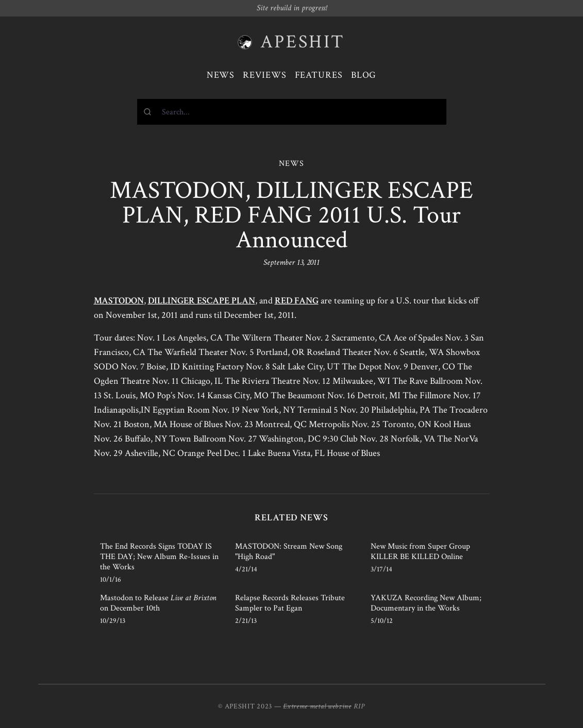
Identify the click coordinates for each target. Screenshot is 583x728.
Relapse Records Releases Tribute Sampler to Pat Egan (290, 603)
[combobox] (292, 112)
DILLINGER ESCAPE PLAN (202, 301)
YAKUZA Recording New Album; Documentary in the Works (426, 603)
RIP (359, 706)
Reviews (264, 75)
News (221, 75)
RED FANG (297, 301)
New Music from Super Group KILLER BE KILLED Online (420, 552)
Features (319, 75)
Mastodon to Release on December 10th (158, 603)
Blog (364, 75)
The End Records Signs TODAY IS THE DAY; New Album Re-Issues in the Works (159, 557)
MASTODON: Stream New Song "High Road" (289, 552)
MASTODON (119, 301)
